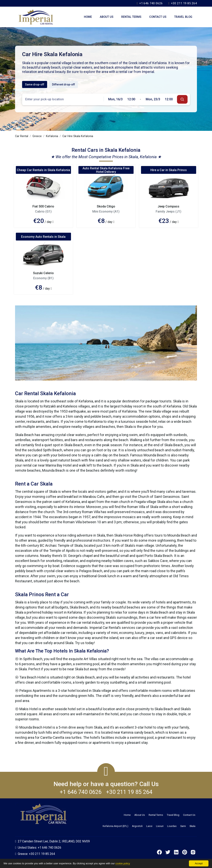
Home (88, 17)
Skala (192, 826)
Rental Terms (131, 17)
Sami (183, 826)
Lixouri (160, 826)
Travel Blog (183, 17)
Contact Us (158, 17)
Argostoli (137, 826)
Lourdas (172, 826)
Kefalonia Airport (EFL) (115, 826)
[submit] (182, 99)
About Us (107, 17)
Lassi (149, 826)
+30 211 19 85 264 (183, 3)
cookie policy (123, 863)
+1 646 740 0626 (150, 3)
